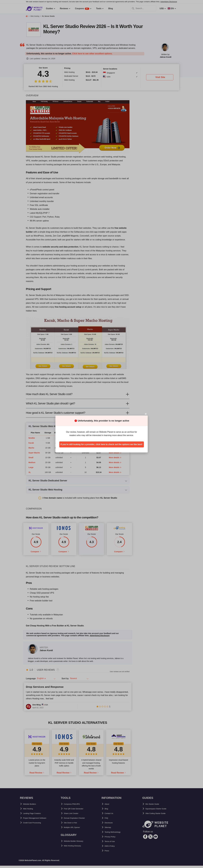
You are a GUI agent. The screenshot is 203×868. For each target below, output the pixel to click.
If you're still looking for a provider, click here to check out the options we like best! (101, 444)
